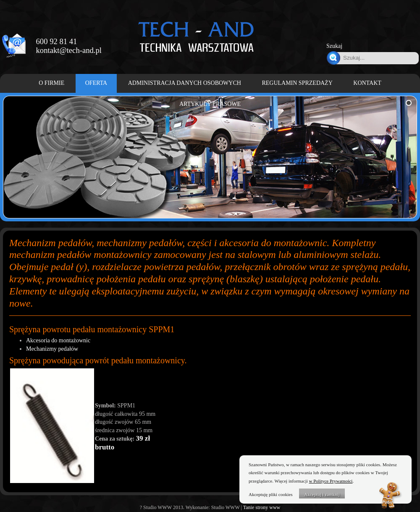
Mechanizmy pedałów (52, 349)
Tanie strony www (262, 507)
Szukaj (334, 46)
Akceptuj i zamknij (322, 494)
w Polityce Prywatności (331, 481)
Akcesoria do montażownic (58, 340)
